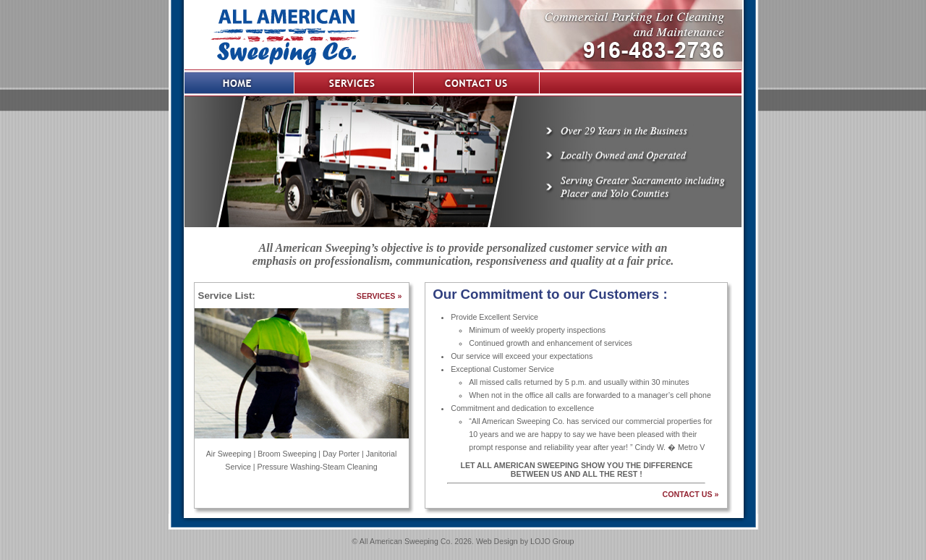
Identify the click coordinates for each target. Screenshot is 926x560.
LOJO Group (552, 541)
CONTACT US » (691, 494)
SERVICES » (379, 296)
